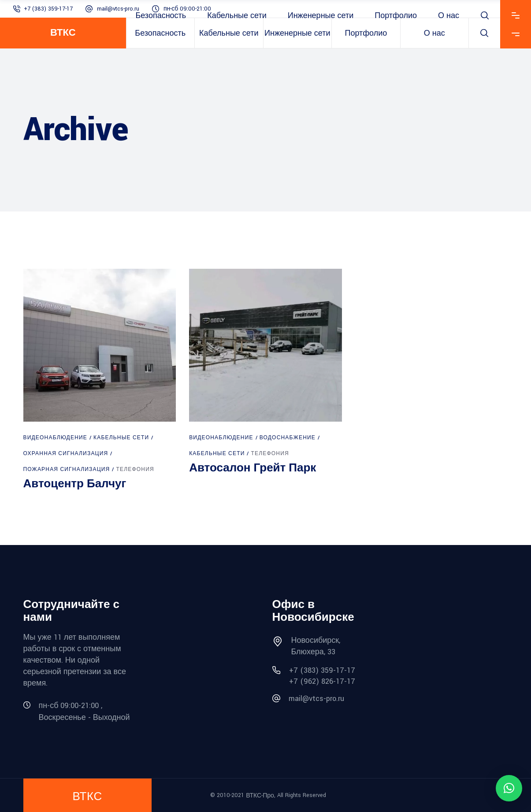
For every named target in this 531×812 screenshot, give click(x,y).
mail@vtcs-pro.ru (118, 9)
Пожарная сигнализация (67, 469)
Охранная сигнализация (66, 454)
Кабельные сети (121, 438)
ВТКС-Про (260, 795)
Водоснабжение (288, 438)
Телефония (135, 469)
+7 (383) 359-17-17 (48, 9)
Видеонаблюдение (56, 438)
